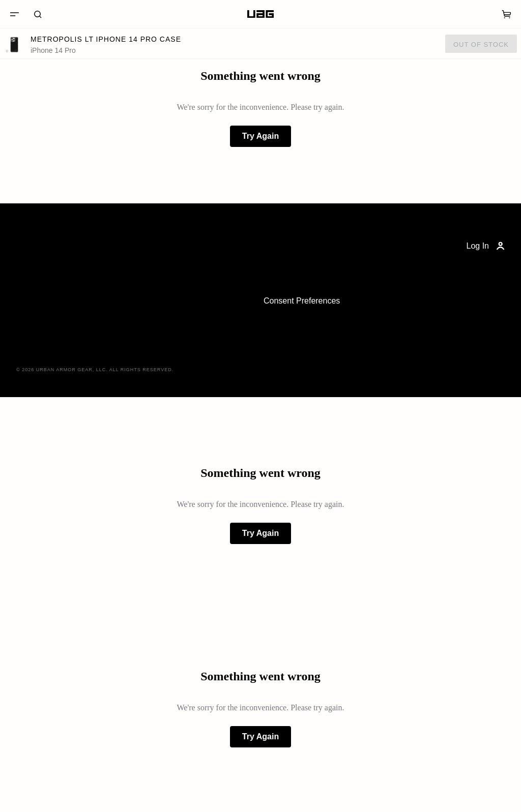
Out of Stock (481, 44)
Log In (487, 246)
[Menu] (14, 14)
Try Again (260, 136)
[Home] (260, 14)
